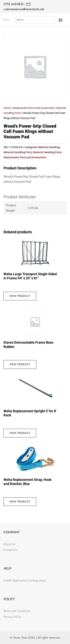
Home (7, 108)
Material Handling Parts (18, 152)
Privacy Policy (12, 617)
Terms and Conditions (17, 611)
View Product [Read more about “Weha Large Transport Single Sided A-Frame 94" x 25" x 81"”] (20, 296)
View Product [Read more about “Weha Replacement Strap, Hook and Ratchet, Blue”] (20, 502)
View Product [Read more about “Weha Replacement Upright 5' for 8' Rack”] (20, 433)
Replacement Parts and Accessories (33, 108)
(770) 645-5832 (14, 4)
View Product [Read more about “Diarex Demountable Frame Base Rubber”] (20, 364)
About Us (9, 544)
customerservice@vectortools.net (24, 9)
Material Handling (49, 147)
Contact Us (10, 550)
